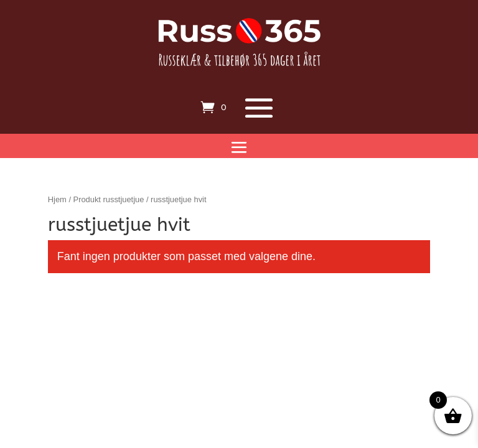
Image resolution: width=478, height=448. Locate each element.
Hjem (57, 199)
